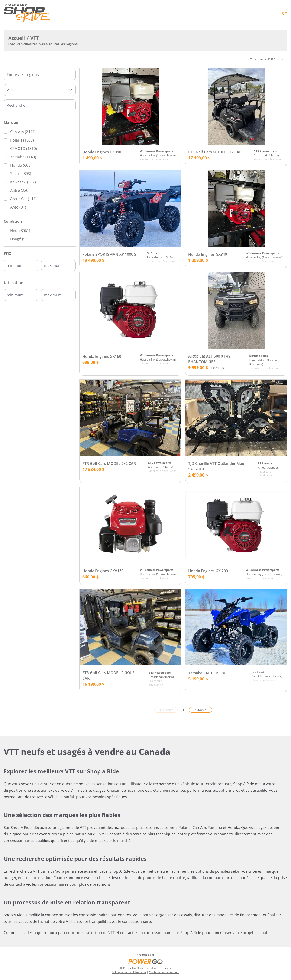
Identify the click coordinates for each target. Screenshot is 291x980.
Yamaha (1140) (23, 157)
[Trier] (267, 60)
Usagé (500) (20, 239)
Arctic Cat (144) (23, 199)
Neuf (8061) (20, 231)
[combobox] (40, 75)
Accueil (17, 38)
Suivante (200, 710)
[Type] (40, 90)
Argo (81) (18, 207)
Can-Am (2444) (23, 132)
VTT (35, 38)
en (285, 13)
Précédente (166, 710)
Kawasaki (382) (23, 182)
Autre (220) (20, 190)
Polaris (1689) (22, 140)
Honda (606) (21, 165)
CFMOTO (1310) (24, 149)
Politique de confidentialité (129, 972)
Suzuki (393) (21, 174)
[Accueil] (28, 13)
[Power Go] (145, 961)
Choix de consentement (164, 972)
